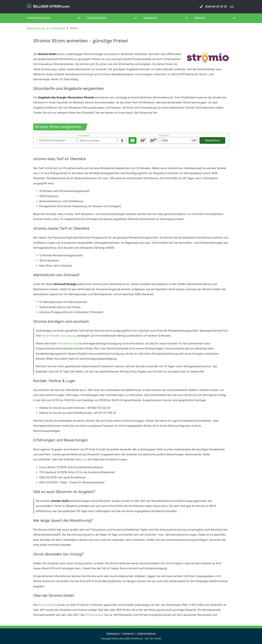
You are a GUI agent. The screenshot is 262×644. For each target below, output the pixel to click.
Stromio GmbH (47, 605)
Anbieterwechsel (68, 344)
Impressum (128, 633)
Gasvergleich (97, 18)
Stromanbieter (95, 615)
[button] (56, 140)
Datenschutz (113, 633)
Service (200, 18)
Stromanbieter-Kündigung (59, 336)
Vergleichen (212, 140)
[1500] (122, 140)
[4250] (153, 140)
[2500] (133, 140)
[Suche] (97, 140)
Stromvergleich (38, 18)
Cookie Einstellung (146, 633)
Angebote (150, 18)
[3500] (143, 140)
